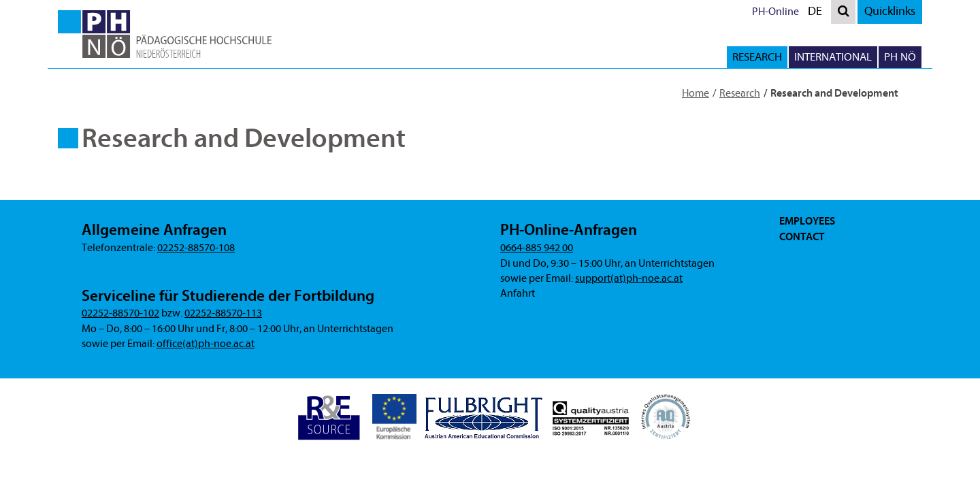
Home (696, 93)
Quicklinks (890, 11)
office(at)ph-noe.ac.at (206, 344)
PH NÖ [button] (900, 57)
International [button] (833, 57)
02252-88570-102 (120, 313)
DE (818, 13)
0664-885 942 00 (537, 248)
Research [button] (757, 57)
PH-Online (775, 12)
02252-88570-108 (196, 248)
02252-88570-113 (223, 313)
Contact (802, 237)
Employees (807, 221)
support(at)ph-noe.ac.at (629, 278)
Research (740, 93)
